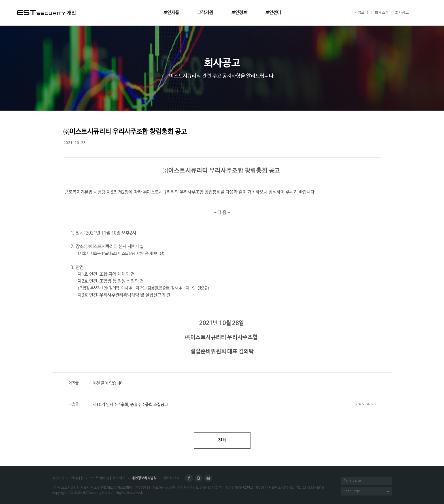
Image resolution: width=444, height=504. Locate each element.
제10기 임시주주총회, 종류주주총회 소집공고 (222, 404)
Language (367, 492)
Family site (367, 481)
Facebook (189, 478)
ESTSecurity (41, 13)
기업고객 (361, 13)
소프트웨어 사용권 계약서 (108, 478)
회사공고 (402, 13)
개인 (71, 13)
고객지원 (205, 13)
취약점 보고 (171, 478)
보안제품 (171, 13)
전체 (222, 440)
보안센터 (273, 13)
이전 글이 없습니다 (96, 383)
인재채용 (77, 478)
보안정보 (239, 13)
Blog (199, 478)
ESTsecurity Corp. (97, 493)
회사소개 (382, 13)
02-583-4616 (313, 488)
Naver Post (208, 478)
